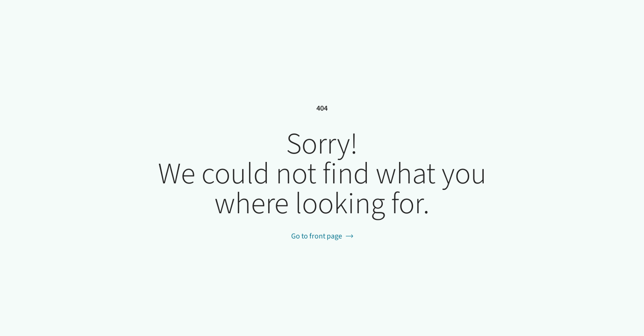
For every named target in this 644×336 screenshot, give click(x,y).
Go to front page (317, 236)
